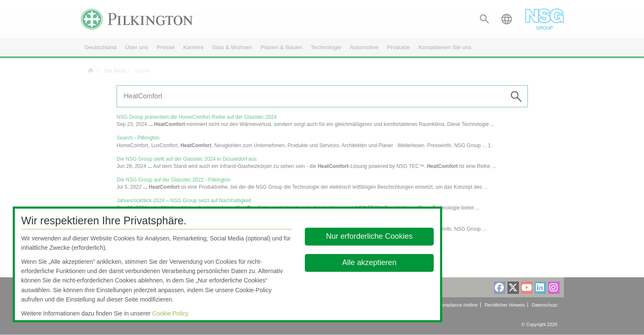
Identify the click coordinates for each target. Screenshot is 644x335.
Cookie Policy (170, 313)
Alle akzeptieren (370, 262)
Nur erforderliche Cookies (370, 236)
